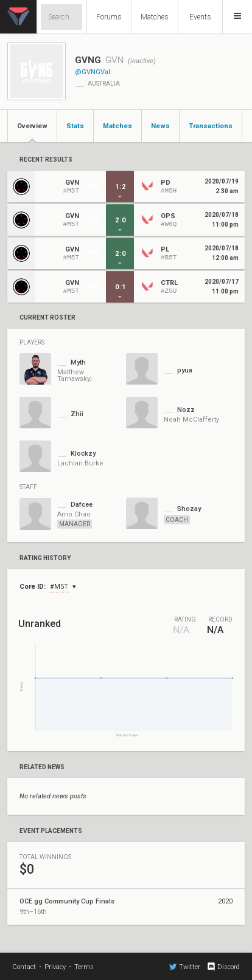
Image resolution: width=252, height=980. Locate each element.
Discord (223, 967)
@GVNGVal (93, 72)
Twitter (185, 967)
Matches (155, 17)
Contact (24, 967)
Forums (109, 17)
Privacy (55, 967)
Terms (84, 967)
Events (200, 17)
